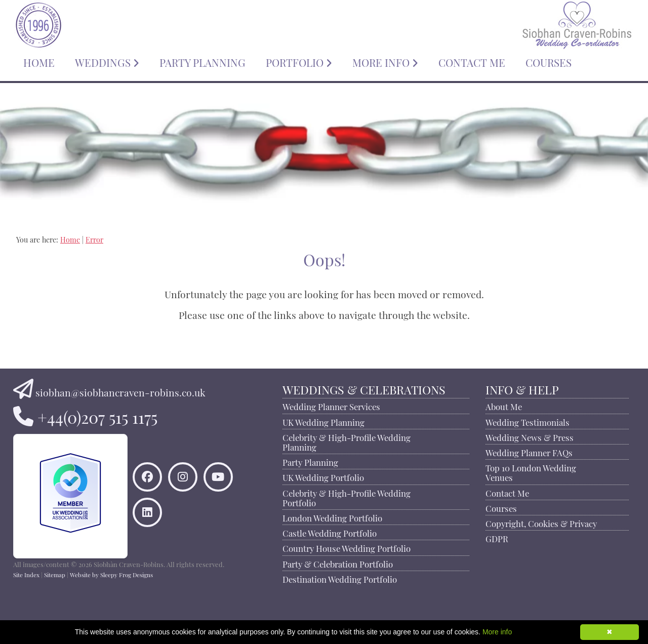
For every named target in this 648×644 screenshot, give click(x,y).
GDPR (497, 538)
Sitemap (55, 574)
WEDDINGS (107, 61)
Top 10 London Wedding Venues (531, 472)
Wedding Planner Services (331, 406)
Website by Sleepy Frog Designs (111, 574)
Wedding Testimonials (528, 421)
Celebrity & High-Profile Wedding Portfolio (347, 497)
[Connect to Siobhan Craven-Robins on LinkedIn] (147, 515)
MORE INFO (385, 61)
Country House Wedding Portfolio (347, 547)
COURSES (549, 61)
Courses (501, 507)
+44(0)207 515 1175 (97, 415)
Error (94, 239)
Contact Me (507, 492)
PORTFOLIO (299, 61)
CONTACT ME (472, 61)
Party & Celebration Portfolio (338, 563)
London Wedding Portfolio (332, 517)
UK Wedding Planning (323, 421)
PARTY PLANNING (202, 61)
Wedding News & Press (530, 436)
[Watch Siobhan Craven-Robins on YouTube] (218, 479)
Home (70, 239)
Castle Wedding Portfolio (330, 532)
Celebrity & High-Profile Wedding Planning (347, 441)
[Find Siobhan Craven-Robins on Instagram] (183, 479)
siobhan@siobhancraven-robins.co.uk (120, 391)
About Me (504, 406)
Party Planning (310, 461)
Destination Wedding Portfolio (340, 578)
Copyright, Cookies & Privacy (541, 522)
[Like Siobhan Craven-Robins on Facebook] (147, 479)
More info (497, 632)
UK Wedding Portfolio (323, 476)
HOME (39, 61)
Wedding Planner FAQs (529, 452)
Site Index (26, 574)
